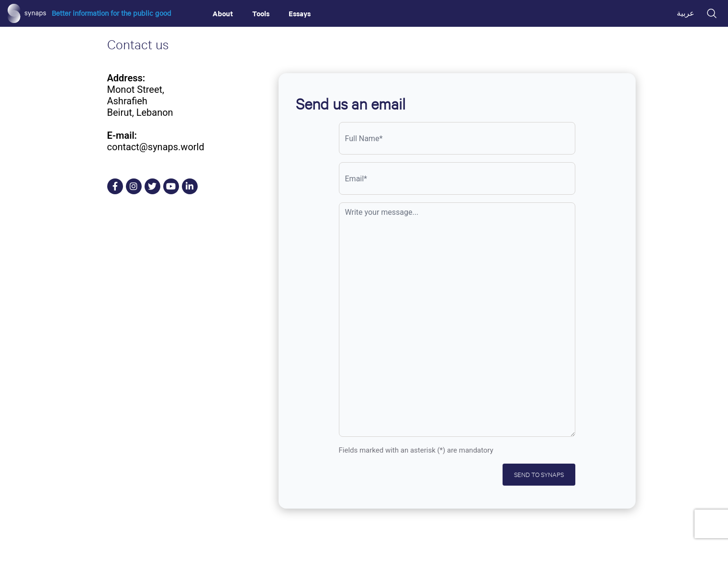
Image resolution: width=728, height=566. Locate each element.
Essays (300, 13)
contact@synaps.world (156, 147)
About (223, 13)
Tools (261, 13)
